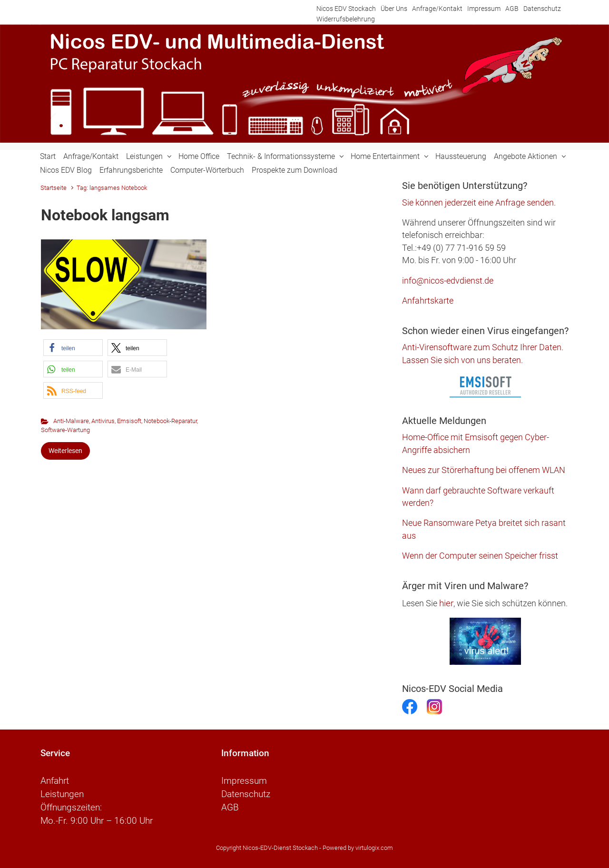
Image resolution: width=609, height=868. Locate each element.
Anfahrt (55, 781)
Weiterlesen (65, 451)
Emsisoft (129, 421)
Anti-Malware (71, 421)
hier (446, 603)
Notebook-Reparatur (170, 421)
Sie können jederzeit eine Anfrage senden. (479, 203)
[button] (73, 348)
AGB (512, 9)
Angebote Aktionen (526, 156)
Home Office (199, 156)
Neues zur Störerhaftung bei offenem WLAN (484, 470)
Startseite (54, 188)
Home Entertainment (385, 156)
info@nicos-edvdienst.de (448, 281)
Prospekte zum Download (295, 170)
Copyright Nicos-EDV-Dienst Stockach (267, 848)
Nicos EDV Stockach (346, 9)
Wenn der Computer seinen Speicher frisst (480, 556)
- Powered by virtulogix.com (356, 848)
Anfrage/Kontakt (437, 9)
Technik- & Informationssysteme (281, 156)
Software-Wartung (65, 430)
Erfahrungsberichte (131, 170)
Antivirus (103, 421)
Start (48, 156)
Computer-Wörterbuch (207, 170)
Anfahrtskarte (428, 301)
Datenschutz (542, 9)
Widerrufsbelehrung (346, 19)
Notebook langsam (105, 215)
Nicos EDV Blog (66, 170)
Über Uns (394, 9)
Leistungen (144, 156)
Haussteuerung (461, 156)
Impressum (484, 9)
